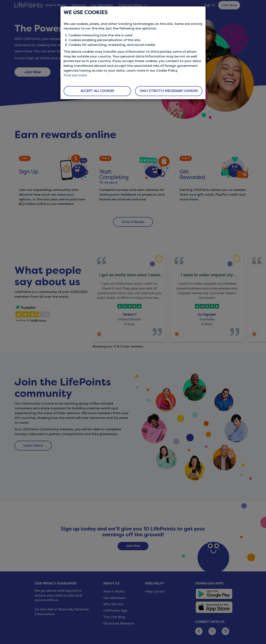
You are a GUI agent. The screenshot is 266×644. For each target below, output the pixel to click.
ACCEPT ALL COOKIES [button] (97, 91)
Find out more (75, 75)
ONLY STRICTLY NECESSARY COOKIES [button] (169, 91)
